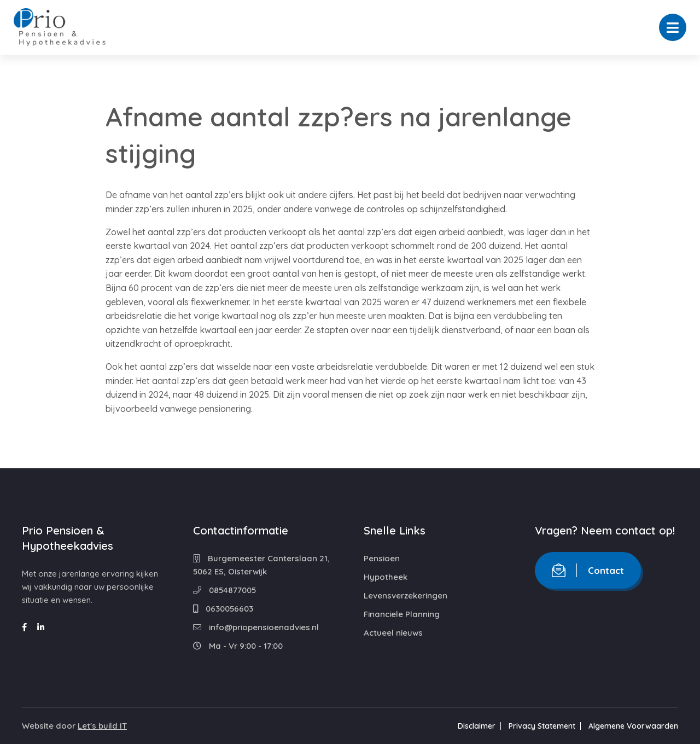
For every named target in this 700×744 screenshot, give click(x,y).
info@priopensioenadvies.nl (256, 627)
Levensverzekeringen (406, 595)
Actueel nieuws (393, 633)
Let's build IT (102, 726)
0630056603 (223, 609)
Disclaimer (477, 726)
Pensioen (382, 558)
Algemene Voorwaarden (633, 726)
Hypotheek (386, 577)
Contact (588, 570)
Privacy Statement (542, 726)
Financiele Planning (402, 614)
